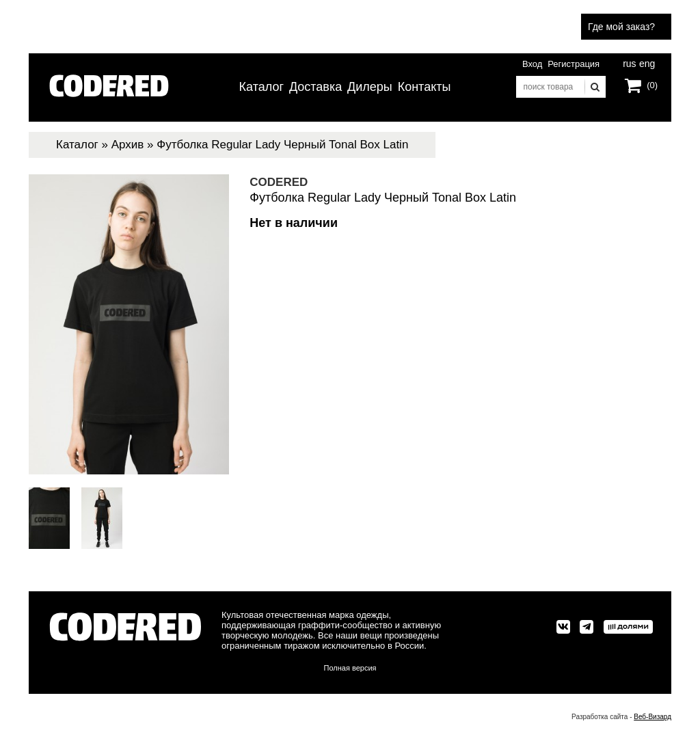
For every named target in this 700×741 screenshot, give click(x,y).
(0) (652, 85)
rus (629, 62)
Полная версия (350, 668)
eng (646, 62)
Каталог (261, 87)
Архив (128, 145)
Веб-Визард (652, 717)
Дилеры (370, 87)
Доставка (315, 87)
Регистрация (574, 64)
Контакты (425, 87)
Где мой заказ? (621, 27)
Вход (532, 64)
